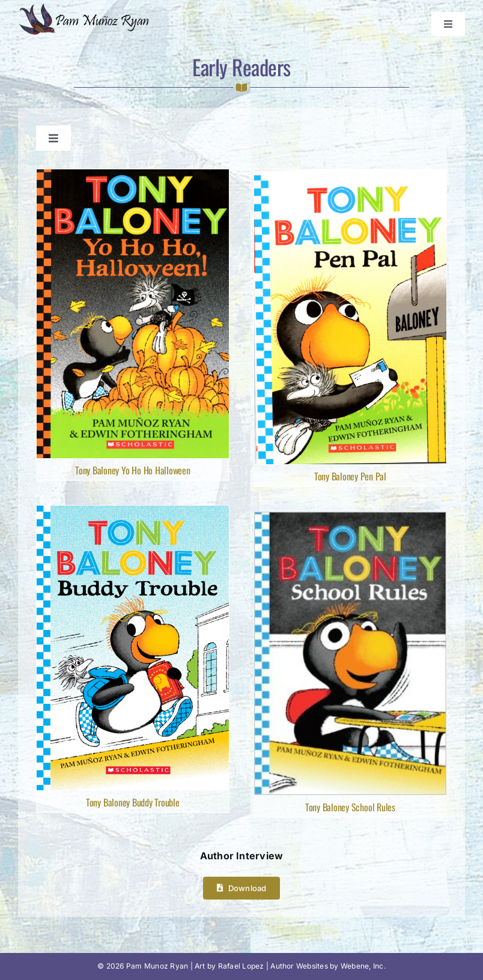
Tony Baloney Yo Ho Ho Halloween (133, 470)
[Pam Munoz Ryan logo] (87, 8)
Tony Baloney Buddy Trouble (133, 802)
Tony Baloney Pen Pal (350, 476)
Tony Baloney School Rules (350, 807)
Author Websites (299, 966)
